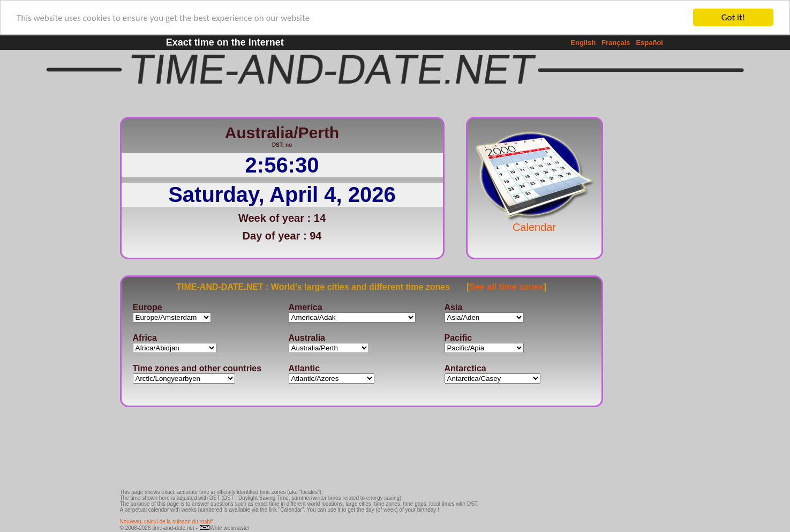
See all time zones (507, 286)
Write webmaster (225, 528)
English (583, 43)
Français (616, 43)
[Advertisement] (638, 271)
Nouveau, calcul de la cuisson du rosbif (166, 522)
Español (649, 43)
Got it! (733, 17)
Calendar (535, 222)
